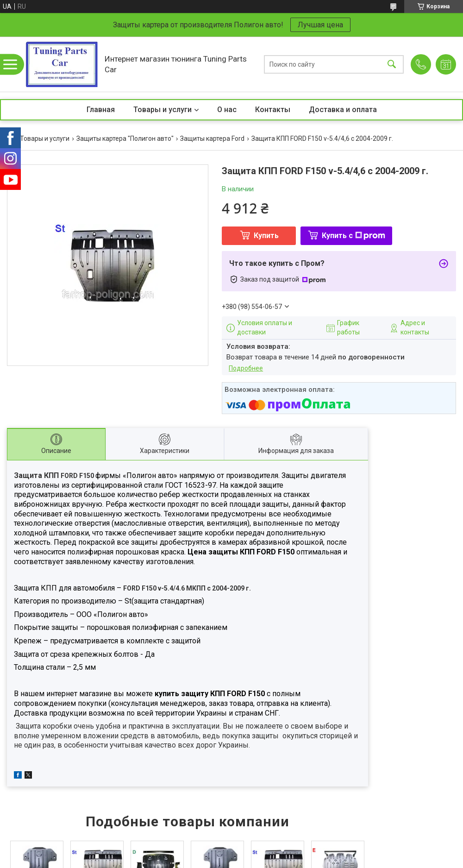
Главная (101, 110)
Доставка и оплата (343, 110)
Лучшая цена (320, 25)
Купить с (354, 236)
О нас (227, 110)
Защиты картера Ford (212, 138)
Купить (266, 236)
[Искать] (392, 64)
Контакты (273, 110)
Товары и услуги (163, 110)
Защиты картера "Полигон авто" (125, 138)
